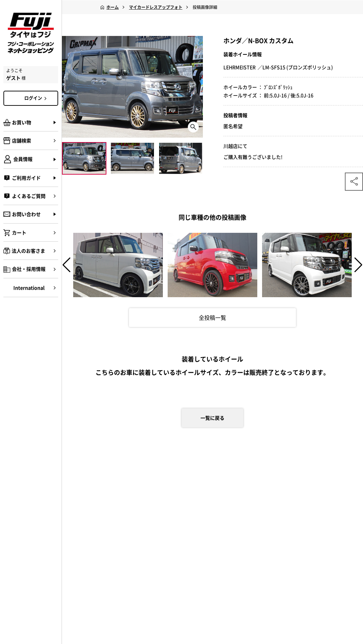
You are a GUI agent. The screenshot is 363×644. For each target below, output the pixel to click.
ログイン (37, 98)
